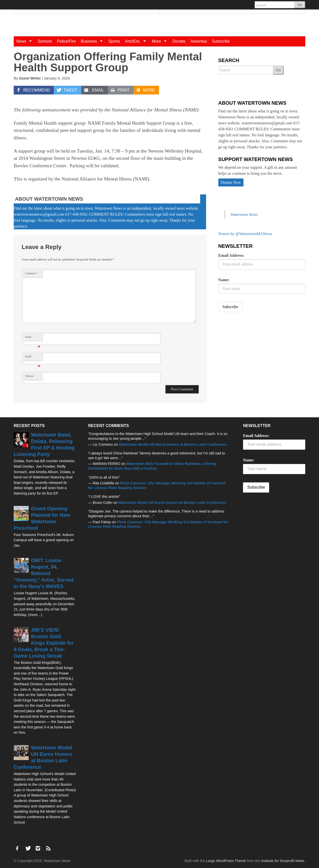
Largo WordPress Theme (226, 861)
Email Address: (231, 255)
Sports (114, 41)
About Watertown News (49, 199)
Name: (224, 280)
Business (93, 41)
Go (278, 70)
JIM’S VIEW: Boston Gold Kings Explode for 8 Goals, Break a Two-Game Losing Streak (44, 643)
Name (33, 338)
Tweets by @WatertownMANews (245, 234)
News (26, 41)
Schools (45, 41)
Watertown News (244, 215)
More (161, 41)
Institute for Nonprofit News (283, 861)
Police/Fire (66, 41)
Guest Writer (30, 78)
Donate (179, 41)
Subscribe (221, 41)
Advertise (199, 41)
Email (33, 358)
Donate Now (231, 182)
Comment (31, 273)
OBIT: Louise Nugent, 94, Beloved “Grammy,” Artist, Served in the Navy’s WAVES (44, 573)
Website (29, 376)
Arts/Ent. (137, 41)
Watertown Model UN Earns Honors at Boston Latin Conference (173, 444)
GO (300, 5)
